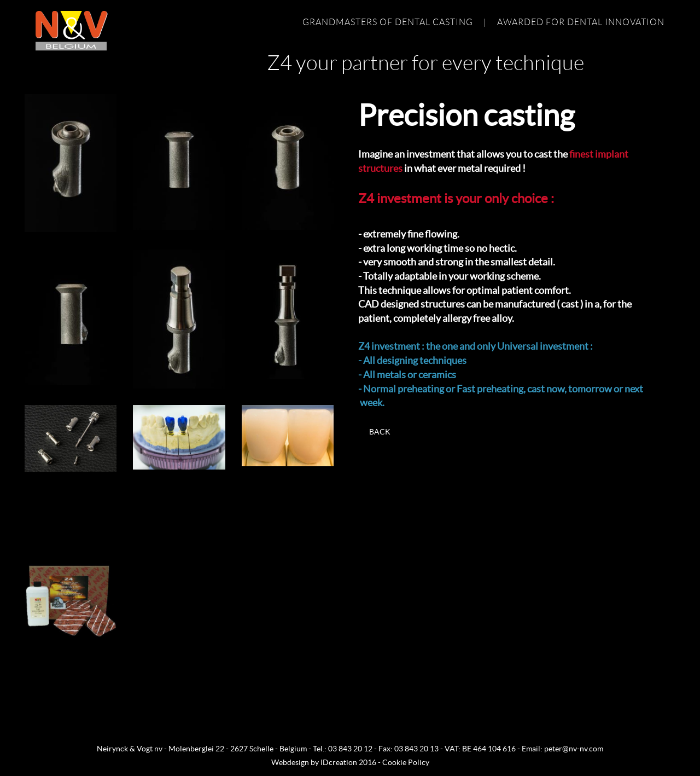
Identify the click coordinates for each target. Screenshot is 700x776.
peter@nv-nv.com (574, 749)
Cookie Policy (406, 762)
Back (380, 432)
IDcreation (314, 762)
